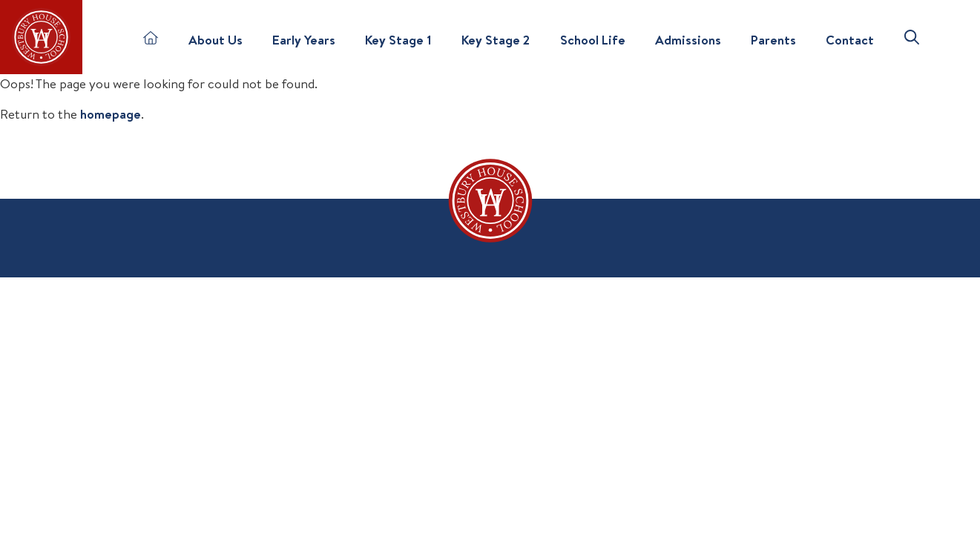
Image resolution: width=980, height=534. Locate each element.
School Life (593, 40)
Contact (850, 40)
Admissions (688, 40)
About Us (216, 40)
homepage (111, 114)
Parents (773, 40)
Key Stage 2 (496, 40)
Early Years (304, 40)
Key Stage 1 (398, 40)
